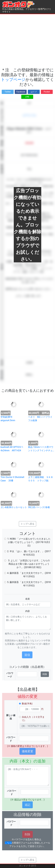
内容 (27, 611)
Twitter (8, 92)
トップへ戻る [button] (27, 524)
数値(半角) (27, 704)
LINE (27, 97)
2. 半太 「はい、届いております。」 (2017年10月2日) (29, 553)
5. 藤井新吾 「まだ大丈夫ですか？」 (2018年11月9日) (29, 584)
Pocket (47, 92)
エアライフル (29, 115)
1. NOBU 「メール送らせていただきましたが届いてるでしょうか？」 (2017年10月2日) (29, 542)
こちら (8, 843)
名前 (27, 599)
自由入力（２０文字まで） (33, 719)
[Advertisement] (27, 41)
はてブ (34, 92)
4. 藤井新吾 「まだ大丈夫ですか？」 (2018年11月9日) (29, 575)
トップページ (13, 80)
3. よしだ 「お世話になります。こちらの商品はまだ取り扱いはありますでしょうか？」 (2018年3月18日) (29, 564)
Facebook (21, 92)
